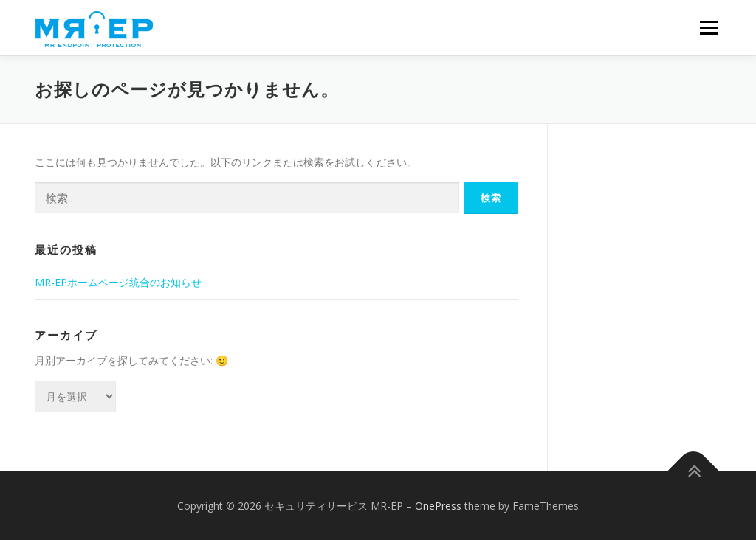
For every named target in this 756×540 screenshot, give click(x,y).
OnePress (438, 506)
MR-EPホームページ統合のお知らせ (118, 282)
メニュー (708, 28)
